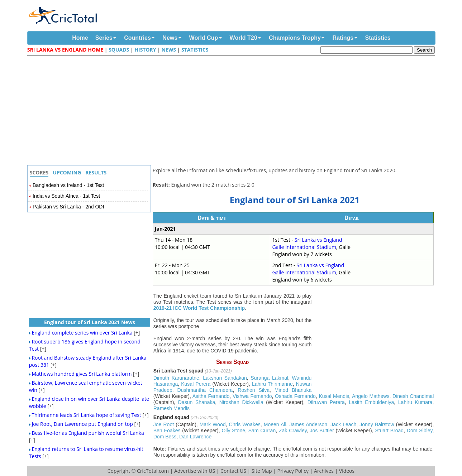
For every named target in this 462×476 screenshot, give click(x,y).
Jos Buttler (322, 431)
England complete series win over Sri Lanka (82, 333)
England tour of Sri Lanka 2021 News (90, 322)
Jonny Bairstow (377, 424)
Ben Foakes (167, 431)
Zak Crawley (293, 431)
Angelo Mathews (371, 396)
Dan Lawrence (195, 437)
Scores (39, 172)
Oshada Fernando (295, 396)
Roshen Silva (254, 390)
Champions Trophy (295, 38)
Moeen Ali (275, 424)
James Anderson (309, 424)
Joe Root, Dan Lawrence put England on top (82, 424)
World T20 (244, 38)
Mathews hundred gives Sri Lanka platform (82, 374)
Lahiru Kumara (415, 402)
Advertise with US (195, 471)
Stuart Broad (390, 431)
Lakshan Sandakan (225, 378)
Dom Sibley (420, 431)
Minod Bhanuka (293, 390)
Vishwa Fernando (252, 396)
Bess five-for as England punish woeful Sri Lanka (88, 433)
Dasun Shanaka (197, 402)
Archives (324, 471)
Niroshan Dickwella (241, 402)
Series (104, 38)
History (145, 50)
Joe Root (164, 424)
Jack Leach (343, 424)
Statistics (378, 38)
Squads (119, 50)
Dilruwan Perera (326, 402)
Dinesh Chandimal (413, 396)
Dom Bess (165, 437)
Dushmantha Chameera (205, 390)
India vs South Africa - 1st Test (66, 196)
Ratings (343, 38)
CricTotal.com (153, 471)
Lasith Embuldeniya (371, 402)
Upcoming (67, 172)
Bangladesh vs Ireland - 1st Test (68, 185)
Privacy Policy (293, 471)
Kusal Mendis (334, 396)
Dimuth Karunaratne (176, 378)
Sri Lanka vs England (318, 240)
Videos (347, 471)
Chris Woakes (245, 424)
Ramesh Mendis (172, 408)
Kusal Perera (196, 384)
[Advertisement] (233, 111)
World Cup (204, 38)
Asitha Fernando (211, 396)
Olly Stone (233, 431)
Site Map (262, 471)
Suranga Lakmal (269, 378)
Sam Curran (262, 431)
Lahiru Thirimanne (272, 384)
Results (96, 172)
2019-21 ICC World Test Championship (199, 308)
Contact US (233, 471)
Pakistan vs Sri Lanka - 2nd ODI (68, 207)
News (170, 38)
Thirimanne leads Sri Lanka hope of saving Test (86, 415)
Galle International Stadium (304, 247)
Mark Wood (213, 424)
